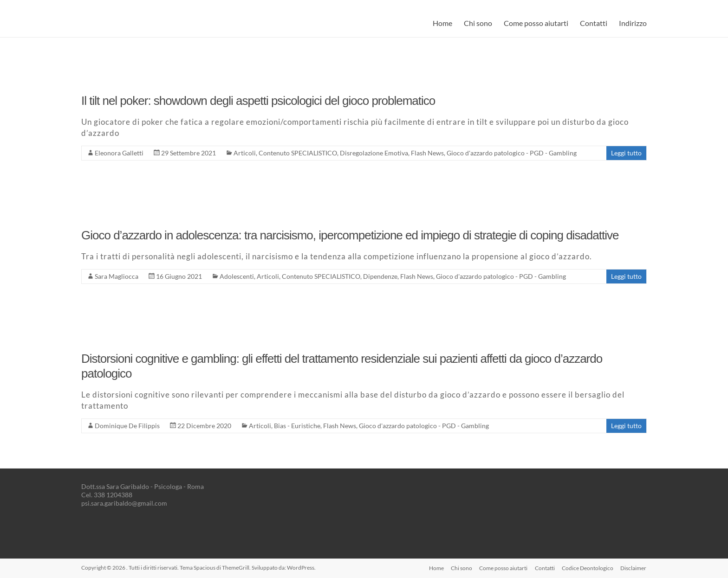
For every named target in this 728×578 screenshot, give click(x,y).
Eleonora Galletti (119, 153)
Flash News (427, 153)
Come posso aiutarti (536, 23)
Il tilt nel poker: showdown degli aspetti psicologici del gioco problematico (258, 101)
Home (442, 23)
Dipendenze (380, 276)
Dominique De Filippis (127, 426)
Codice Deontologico (588, 568)
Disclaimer (634, 568)
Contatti (594, 23)
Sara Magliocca (117, 276)
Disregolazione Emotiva (374, 153)
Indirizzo (633, 23)
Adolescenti (237, 276)
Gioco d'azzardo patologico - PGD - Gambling (512, 153)
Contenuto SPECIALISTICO (298, 153)
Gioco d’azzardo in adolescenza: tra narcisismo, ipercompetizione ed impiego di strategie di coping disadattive (350, 235)
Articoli (245, 153)
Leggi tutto (626, 153)
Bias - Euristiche (297, 426)
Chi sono (478, 23)
